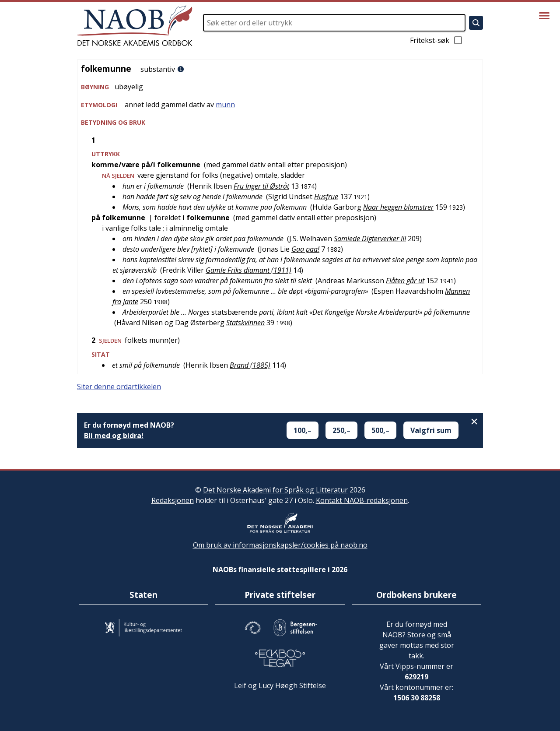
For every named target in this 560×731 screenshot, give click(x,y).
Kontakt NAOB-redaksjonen (362, 500)
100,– (303, 430)
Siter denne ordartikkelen (119, 387)
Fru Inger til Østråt (261, 186)
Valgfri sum (431, 430)
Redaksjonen (173, 500)
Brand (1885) (250, 365)
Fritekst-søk (437, 40)
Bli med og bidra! (114, 436)
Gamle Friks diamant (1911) (248, 270)
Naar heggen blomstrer (398, 207)
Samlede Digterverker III (370, 239)
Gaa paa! (305, 249)
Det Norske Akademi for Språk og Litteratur (275, 490)
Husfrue (326, 197)
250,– (341, 430)
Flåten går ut (405, 281)
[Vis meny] (544, 16)
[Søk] (476, 23)
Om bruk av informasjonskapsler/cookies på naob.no (280, 545)
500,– (380, 430)
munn (225, 105)
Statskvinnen (245, 323)
